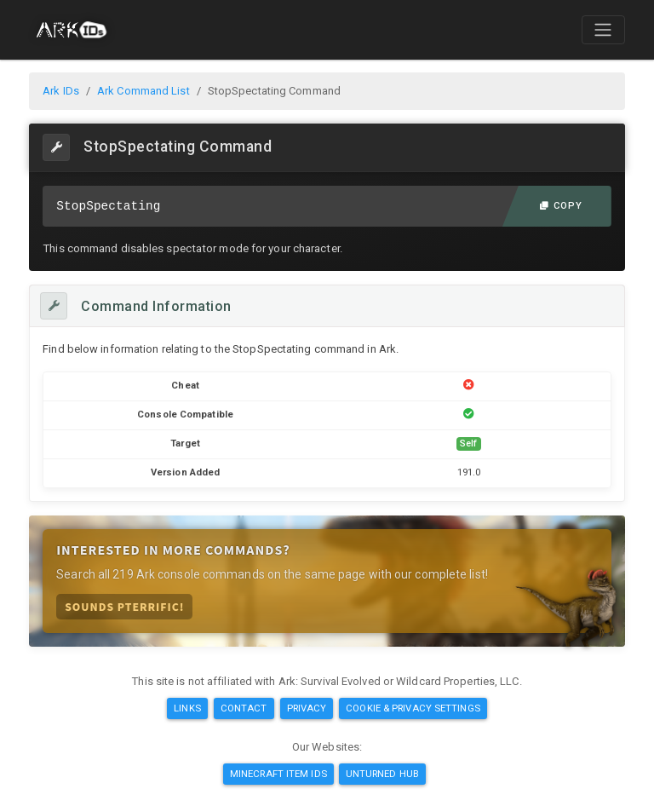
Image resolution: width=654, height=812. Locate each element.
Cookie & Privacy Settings (413, 708)
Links (187, 708)
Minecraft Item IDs (278, 774)
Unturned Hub (382, 774)
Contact (244, 708)
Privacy (307, 708)
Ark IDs (61, 91)
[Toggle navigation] (603, 30)
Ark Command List (143, 91)
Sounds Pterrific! (124, 606)
